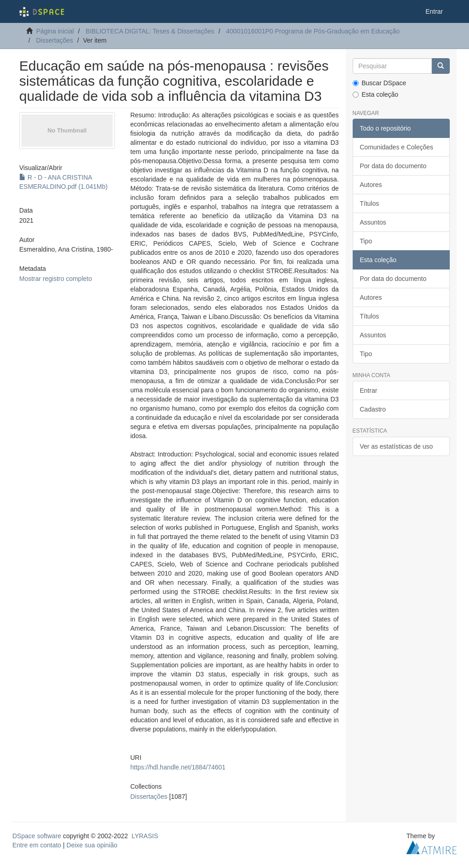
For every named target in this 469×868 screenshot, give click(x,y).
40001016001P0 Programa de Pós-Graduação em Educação (313, 31)
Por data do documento (393, 166)
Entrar (369, 390)
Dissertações (55, 40)
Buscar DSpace (379, 83)
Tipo (366, 241)
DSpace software (37, 836)
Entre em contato (37, 845)
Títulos (370, 203)
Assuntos (373, 222)
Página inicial (55, 31)
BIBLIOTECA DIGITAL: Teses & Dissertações (150, 31)
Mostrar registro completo (56, 279)
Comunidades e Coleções (397, 147)
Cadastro (373, 409)
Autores (371, 185)
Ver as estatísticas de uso (397, 446)
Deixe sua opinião (92, 845)
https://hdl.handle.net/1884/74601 (178, 767)
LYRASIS (145, 836)
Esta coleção (376, 94)
